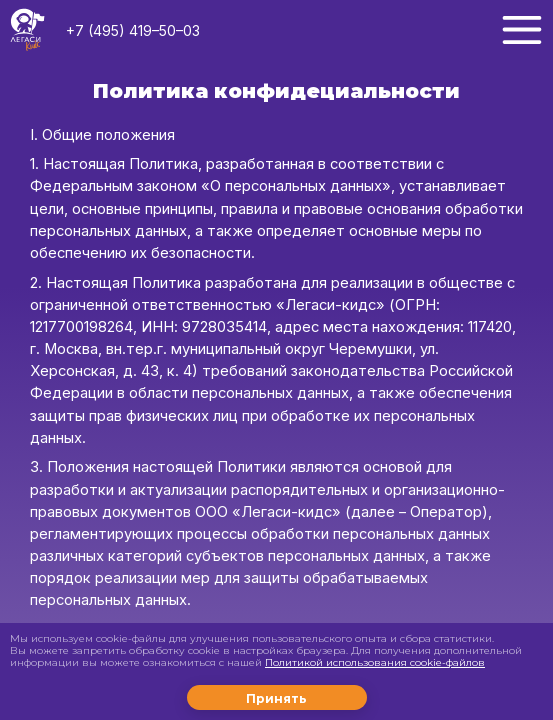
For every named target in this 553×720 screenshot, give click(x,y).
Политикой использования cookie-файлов (375, 662)
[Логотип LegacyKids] (27, 30)
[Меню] (522, 30)
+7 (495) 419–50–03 (133, 30)
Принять (276, 698)
